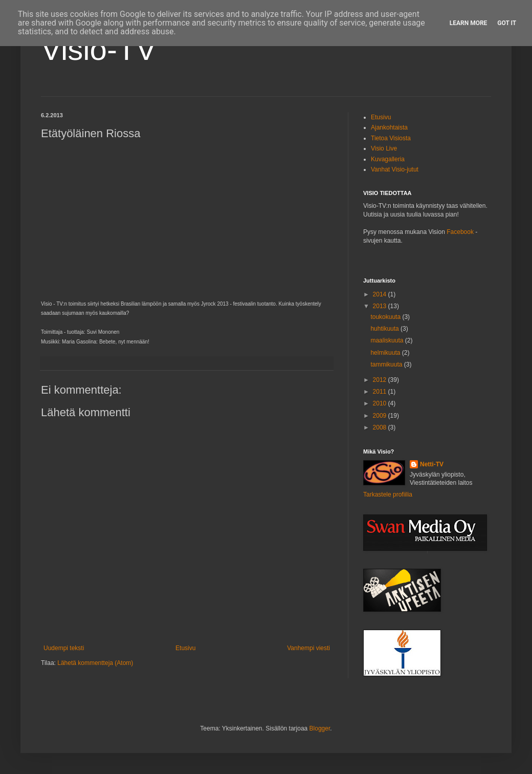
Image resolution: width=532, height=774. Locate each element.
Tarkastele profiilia (388, 494)
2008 (381, 427)
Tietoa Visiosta (391, 138)
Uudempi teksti (64, 648)
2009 (381, 416)
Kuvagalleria (388, 159)
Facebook (460, 232)
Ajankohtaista (389, 127)
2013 (381, 306)
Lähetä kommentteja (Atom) (95, 663)
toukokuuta (386, 317)
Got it (507, 23)
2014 (381, 294)
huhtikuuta (385, 329)
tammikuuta (387, 364)
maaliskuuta (387, 340)
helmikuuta (386, 353)
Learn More (469, 23)
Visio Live (384, 148)
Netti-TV (432, 464)
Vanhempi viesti (308, 648)
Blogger (320, 728)
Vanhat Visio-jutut (395, 169)
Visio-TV (99, 49)
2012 (381, 380)
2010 (381, 403)
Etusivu (185, 648)
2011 (381, 392)
